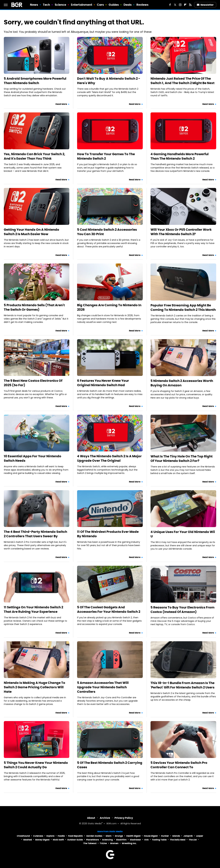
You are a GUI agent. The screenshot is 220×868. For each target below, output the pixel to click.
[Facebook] (170, 5)
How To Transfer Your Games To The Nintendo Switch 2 (106, 156)
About (91, 818)
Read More (61, 104)
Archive (105, 818)
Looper (200, 836)
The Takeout (90, 843)
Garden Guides (94, 836)
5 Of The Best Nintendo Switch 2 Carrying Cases (110, 765)
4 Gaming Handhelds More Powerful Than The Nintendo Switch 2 (180, 156)
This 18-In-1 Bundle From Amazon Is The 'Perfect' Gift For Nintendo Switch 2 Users (182, 685)
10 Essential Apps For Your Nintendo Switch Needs (33, 458)
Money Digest (42, 840)
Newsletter (205, 5)
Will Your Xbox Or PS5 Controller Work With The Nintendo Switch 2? (181, 232)
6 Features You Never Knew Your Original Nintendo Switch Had (103, 383)
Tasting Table (159, 840)
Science (61, 5)
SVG (146, 840)
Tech (46, 5)
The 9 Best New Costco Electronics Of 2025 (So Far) (33, 383)
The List (193, 840)
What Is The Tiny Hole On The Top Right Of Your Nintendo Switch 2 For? (182, 459)
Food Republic (76, 836)
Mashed (28, 840)
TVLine (103, 843)
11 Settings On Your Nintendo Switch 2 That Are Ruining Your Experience (33, 609)
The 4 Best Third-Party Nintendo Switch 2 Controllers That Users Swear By (35, 534)
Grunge (119, 836)
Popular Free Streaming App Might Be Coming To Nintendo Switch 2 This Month (183, 307)
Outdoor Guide (75, 840)
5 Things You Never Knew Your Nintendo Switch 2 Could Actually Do (36, 765)
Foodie (61, 836)
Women (114, 843)
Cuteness (38, 836)
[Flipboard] (185, 5)
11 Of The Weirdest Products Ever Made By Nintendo (108, 534)
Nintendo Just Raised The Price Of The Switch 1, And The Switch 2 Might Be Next (182, 81)
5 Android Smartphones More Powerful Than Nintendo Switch (35, 81)
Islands (176, 836)
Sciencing (107, 840)
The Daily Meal (178, 840)
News (34, 5)
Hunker (165, 836)
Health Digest (133, 836)
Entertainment (82, 5)
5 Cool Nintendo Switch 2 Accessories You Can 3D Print (107, 232)
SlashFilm (121, 840)
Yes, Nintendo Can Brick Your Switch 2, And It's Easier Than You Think (34, 156)
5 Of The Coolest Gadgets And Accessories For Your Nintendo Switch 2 (109, 609)
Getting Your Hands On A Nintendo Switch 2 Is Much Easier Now (31, 232)
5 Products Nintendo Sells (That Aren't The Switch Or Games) (34, 307)
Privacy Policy (124, 818)
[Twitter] (175, 5)
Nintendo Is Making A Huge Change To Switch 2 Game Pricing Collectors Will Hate (34, 687)
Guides (114, 5)
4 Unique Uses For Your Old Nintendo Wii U (183, 534)
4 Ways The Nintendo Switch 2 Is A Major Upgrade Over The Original (109, 458)
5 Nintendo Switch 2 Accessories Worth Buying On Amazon (182, 383)
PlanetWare (92, 840)
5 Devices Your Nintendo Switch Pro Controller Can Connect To (179, 765)
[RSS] (190, 5)
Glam (109, 836)
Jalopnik (188, 836)
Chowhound (23, 836)
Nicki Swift (58, 840)
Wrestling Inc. (129, 843)
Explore (50, 836)
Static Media (95, 824)
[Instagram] (180, 5)
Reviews (143, 5)
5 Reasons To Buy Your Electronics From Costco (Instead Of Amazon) (182, 610)
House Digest (151, 836)
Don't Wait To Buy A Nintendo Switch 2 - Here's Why (109, 81)
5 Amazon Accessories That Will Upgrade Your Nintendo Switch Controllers (103, 687)
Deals (128, 5)
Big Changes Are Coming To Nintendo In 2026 (109, 307)
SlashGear (135, 840)
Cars (100, 5)
